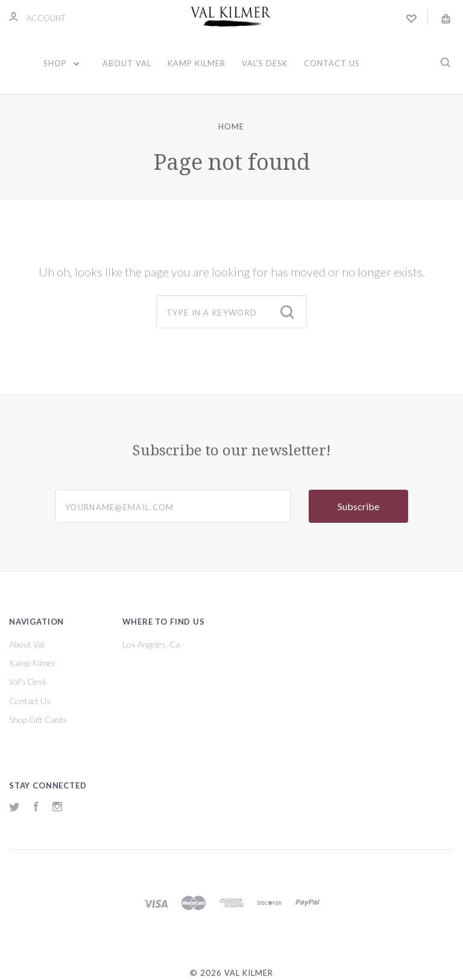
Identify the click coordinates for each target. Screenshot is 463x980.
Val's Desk (265, 63)
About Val (127, 63)
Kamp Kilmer (197, 63)
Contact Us (332, 63)
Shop (61, 63)
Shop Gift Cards (38, 719)
